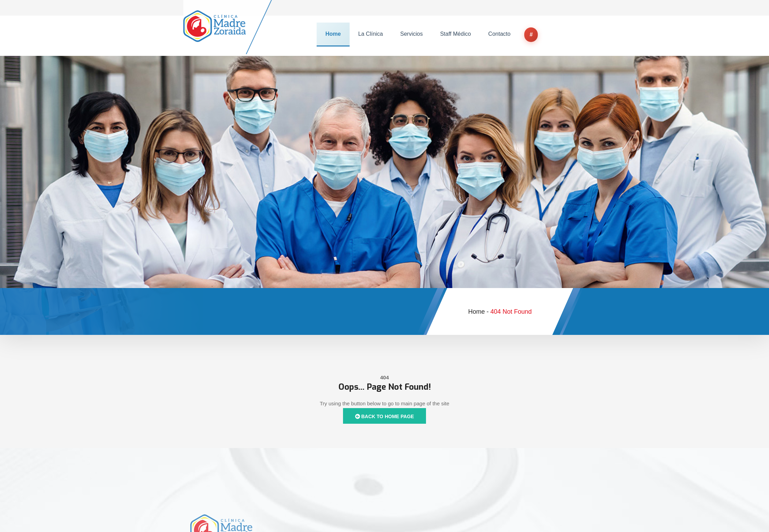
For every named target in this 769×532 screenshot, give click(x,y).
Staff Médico (456, 34)
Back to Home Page (385, 416)
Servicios (412, 34)
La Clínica (371, 34)
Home (333, 34)
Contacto (499, 34)
